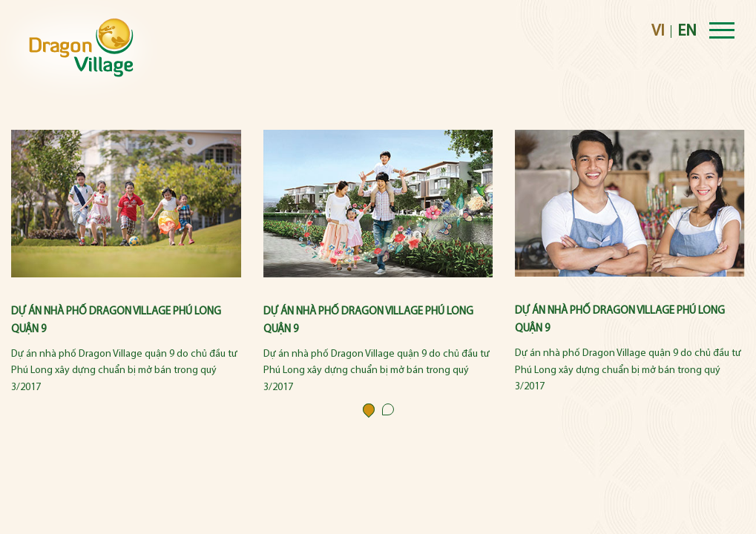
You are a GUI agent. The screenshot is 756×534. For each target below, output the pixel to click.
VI (658, 32)
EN (687, 32)
